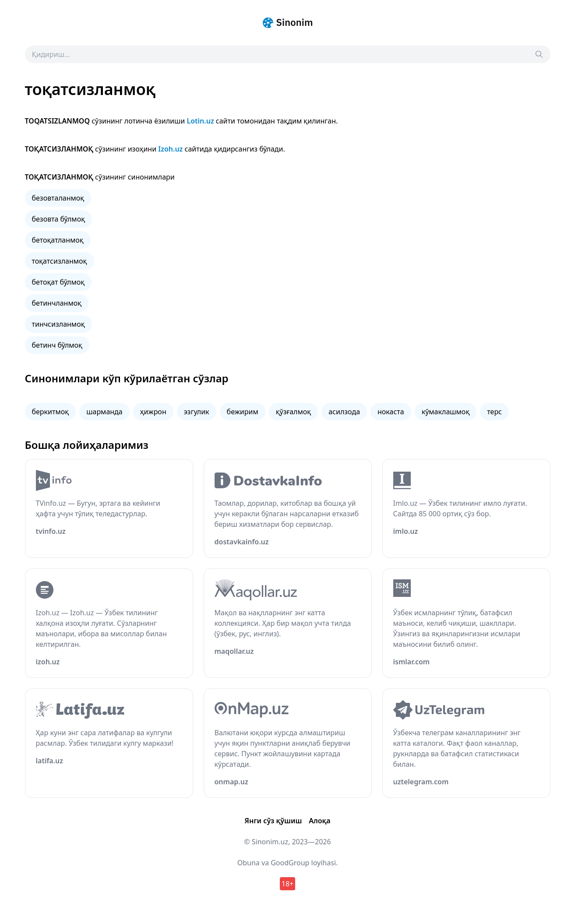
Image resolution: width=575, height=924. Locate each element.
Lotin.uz (200, 121)
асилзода (344, 412)
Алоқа (319, 821)
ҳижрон (153, 412)
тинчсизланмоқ (58, 324)
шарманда (104, 412)
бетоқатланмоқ (58, 240)
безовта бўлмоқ (59, 219)
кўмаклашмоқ (446, 412)
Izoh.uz (170, 149)
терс (494, 412)
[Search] (539, 54)
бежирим (243, 412)
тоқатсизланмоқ (60, 261)
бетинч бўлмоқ (57, 345)
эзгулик (197, 412)
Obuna (249, 863)
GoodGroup (290, 863)
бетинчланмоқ (57, 303)
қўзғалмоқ (293, 412)
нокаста (391, 412)
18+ (287, 884)
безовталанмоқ (58, 198)
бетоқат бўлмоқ (58, 282)
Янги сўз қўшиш (273, 821)
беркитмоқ (51, 412)
